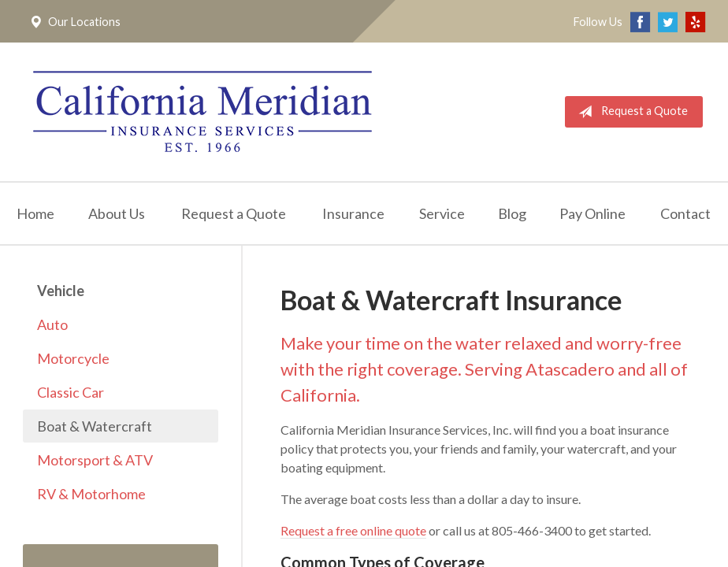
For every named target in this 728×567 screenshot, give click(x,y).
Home (35, 213)
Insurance (353, 213)
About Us (117, 213)
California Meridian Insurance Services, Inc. (202, 112)
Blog (512, 213)
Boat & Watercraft (95, 426)
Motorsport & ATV (95, 460)
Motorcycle (73, 358)
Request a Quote (630, 112)
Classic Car (71, 392)
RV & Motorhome (91, 494)
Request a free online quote (353, 530)
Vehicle (61, 291)
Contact (685, 213)
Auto (52, 324)
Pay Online (592, 213)
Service (442, 213)
